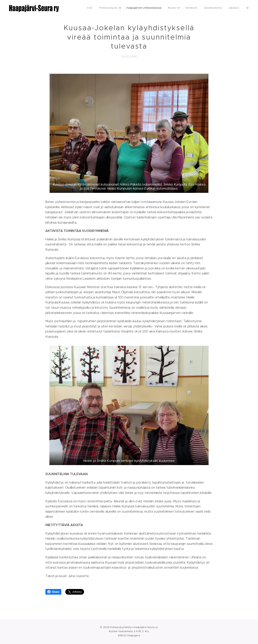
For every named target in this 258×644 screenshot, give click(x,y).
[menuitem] (195, 8)
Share (53, 592)
